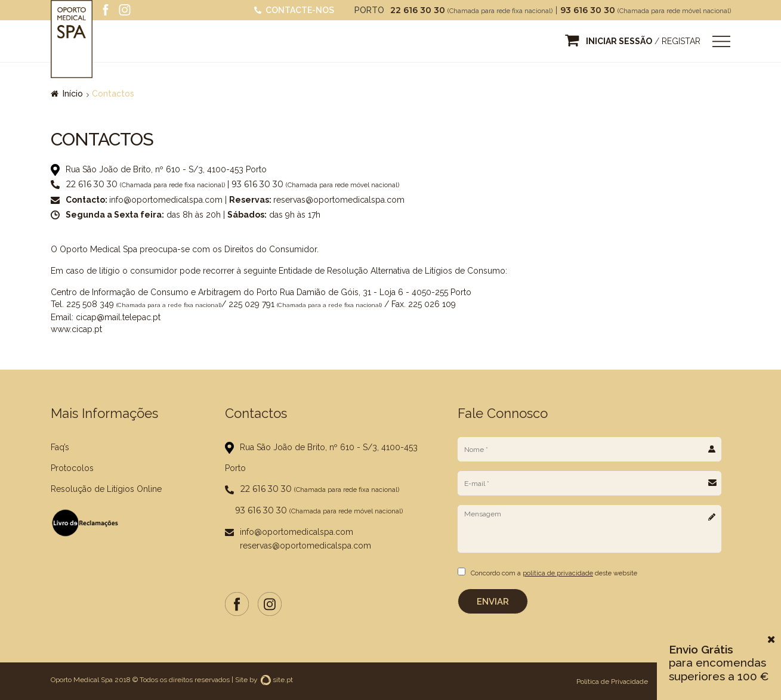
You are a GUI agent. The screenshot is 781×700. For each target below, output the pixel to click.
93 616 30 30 (589, 10)
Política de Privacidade (612, 681)
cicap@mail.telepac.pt (118, 317)
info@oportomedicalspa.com (166, 200)
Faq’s (60, 447)
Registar (681, 41)
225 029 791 (251, 304)
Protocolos (72, 468)
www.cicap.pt (76, 329)
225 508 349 (90, 304)
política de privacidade (558, 573)
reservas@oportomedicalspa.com (339, 200)
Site (241, 679)
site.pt (277, 679)
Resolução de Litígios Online (106, 489)
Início (73, 94)
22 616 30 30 (419, 10)
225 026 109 (432, 304)
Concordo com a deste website (554, 573)
